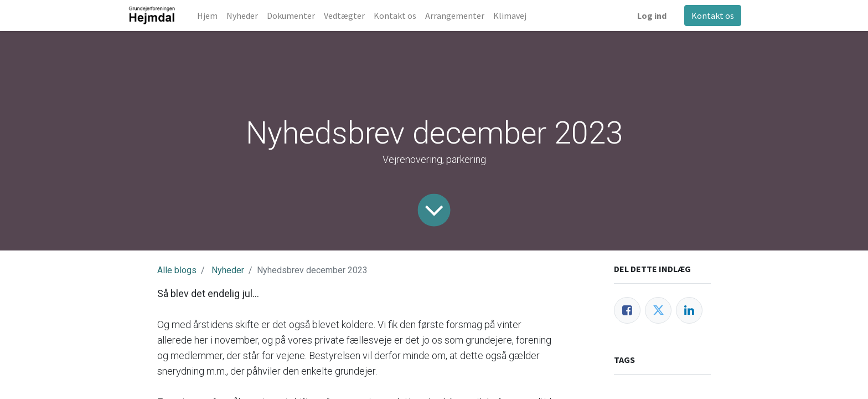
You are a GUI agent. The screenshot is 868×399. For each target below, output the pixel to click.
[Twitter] (658, 310)
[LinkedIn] (689, 310)
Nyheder (228, 270)
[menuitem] (207, 16)
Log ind (652, 16)
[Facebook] (627, 310)
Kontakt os (713, 16)
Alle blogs (177, 270)
